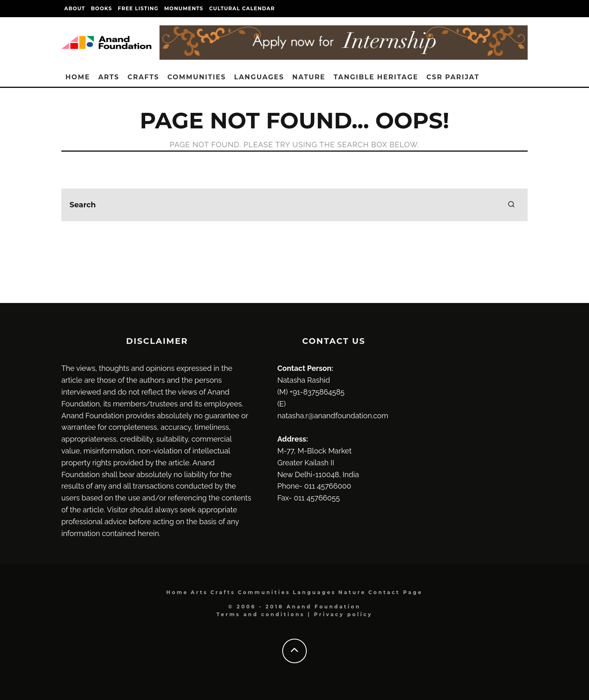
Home (78, 77)
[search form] (294, 205)
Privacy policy (343, 614)
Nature (309, 77)
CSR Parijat (453, 77)
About (75, 8)
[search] (511, 205)
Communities (197, 77)
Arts (109, 77)
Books (101, 8)
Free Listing (138, 8)
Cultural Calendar (242, 8)
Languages (259, 77)
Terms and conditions (261, 614)
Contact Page (396, 592)
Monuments (184, 8)
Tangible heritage (376, 77)
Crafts (143, 77)
